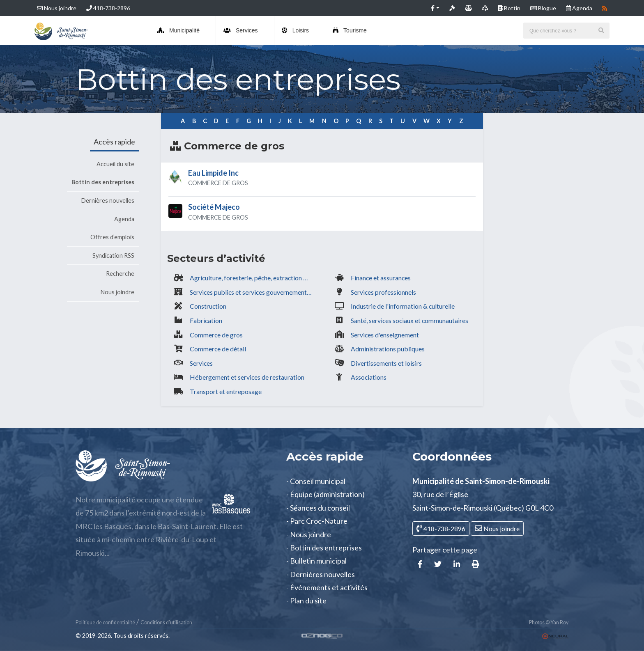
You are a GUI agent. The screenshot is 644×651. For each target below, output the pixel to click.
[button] (435, 8)
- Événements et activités (327, 587)
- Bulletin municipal (316, 561)
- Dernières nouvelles (321, 574)
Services (241, 30)
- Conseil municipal (316, 481)
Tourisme (350, 30)
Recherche (120, 274)
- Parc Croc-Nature (317, 521)
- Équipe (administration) (325, 494)
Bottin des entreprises (103, 182)
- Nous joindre (309, 534)
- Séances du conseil (318, 508)
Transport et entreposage (226, 391)
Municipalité (178, 30)
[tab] (322, 180)
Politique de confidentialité (105, 622)
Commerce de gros (216, 335)
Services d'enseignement (385, 335)
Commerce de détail (218, 349)
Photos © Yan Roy (549, 622)
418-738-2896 (108, 8)
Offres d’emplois (112, 237)
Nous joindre (57, 8)
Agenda (124, 219)
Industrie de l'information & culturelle (403, 306)
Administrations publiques (388, 349)
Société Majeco (214, 207)
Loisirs (295, 30)
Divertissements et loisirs (386, 363)
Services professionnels (383, 292)
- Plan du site (306, 601)
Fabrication (206, 320)
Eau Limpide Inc (213, 173)
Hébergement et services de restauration (247, 377)
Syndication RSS (113, 256)
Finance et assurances (381, 278)
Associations (369, 377)
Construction (208, 306)
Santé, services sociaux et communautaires (409, 320)
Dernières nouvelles (108, 201)
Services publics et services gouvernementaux (253, 292)
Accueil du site (115, 164)
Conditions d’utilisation (166, 622)
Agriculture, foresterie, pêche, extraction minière (253, 278)
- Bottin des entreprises (324, 548)
